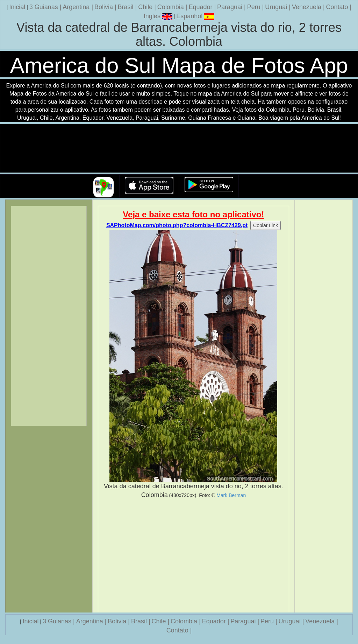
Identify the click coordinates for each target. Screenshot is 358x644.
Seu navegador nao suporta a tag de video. (179, 149)
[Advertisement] (194, 556)
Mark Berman (231, 495)
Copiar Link (266, 225)
